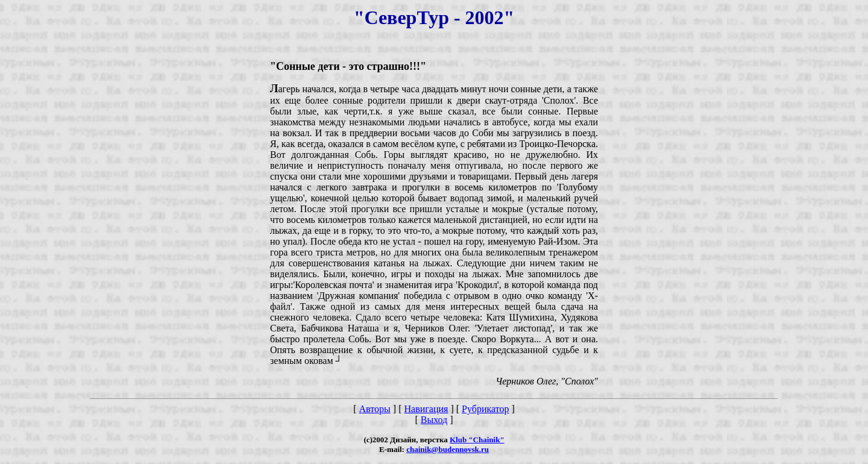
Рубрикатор (485, 409)
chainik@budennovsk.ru (448, 449)
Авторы (375, 409)
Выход (434, 420)
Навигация (426, 409)
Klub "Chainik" (477, 440)
